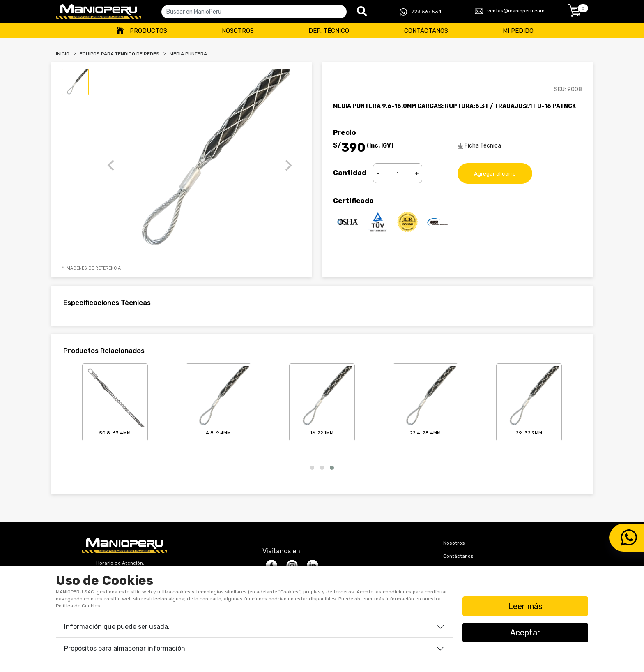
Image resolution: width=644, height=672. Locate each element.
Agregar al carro (495, 173)
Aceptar (525, 633)
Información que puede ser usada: (117, 627)
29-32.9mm (529, 401)
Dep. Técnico (329, 31)
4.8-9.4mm (218, 401)
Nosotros (238, 31)
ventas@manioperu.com (510, 11)
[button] (312, 468)
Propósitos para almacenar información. (125, 648)
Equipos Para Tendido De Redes (120, 54)
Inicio (63, 54)
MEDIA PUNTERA (188, 54)
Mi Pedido (518, 31)
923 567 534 (421, 12)
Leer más (525, 606)
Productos (148, 31)
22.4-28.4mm (425, 401)
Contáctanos (426, 31)
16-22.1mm (322, 401)
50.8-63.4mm (115, 401)
